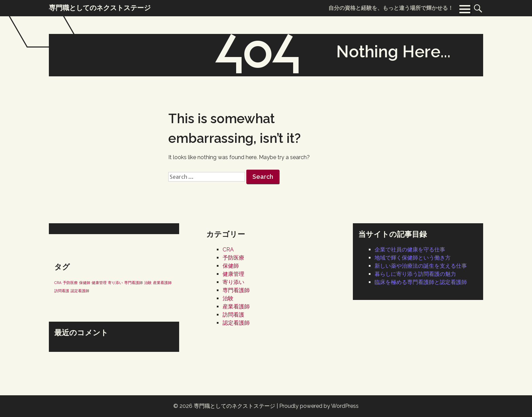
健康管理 (233, 274)
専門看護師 (236, 290)
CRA (228, 250)
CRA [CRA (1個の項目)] (58, 283)
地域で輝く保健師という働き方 (413, 258)
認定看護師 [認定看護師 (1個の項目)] (80, 291)
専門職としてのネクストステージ (234, 406)
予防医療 (233, 258)
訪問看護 (233, 315)
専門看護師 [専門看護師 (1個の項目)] (134, 283)
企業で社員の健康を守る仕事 (410, 250)
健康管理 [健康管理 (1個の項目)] (99, 283)
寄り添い (233, 282)
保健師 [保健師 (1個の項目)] (85, 283)
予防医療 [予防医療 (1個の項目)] (70, 283)
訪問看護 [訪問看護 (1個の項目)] (62, 291)
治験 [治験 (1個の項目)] (148, 283)
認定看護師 (236, 323)
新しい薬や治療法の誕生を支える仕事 (421, 266)
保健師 (231, 266)
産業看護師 (236, 307)
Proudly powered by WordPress (319, 406)
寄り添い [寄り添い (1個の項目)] (115, 283)
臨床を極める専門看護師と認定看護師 (421, 282)
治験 (228, 298)
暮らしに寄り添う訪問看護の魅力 (415, 274)
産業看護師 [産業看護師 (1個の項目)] (162, 283)
